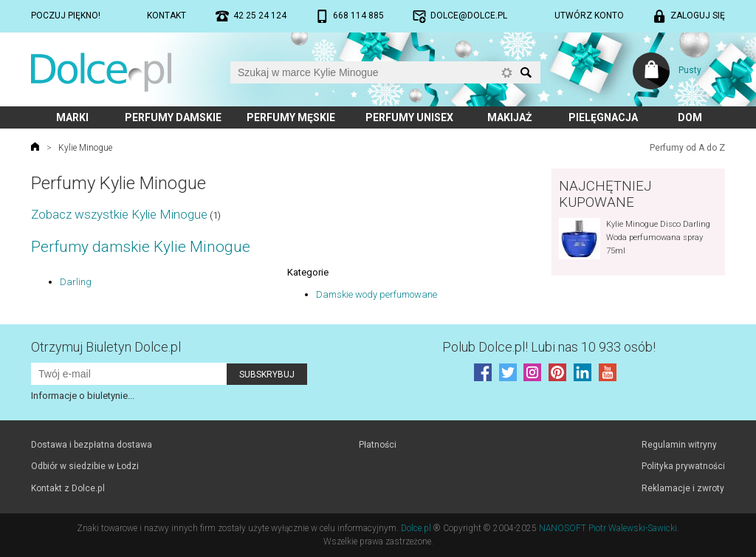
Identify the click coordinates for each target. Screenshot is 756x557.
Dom (690, 117)
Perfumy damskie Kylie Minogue (141, 247)
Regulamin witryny (679, 445)
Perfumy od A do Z (687, 148)
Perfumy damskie (173, 117)
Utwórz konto (589, 16)
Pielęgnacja (603, 117)
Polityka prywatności (683, 466)
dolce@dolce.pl (469, 16)
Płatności (378, 445)
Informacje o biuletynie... (83, 396)
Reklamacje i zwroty (683, 488)
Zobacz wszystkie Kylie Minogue (119, 214)
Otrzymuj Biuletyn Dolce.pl (106, 347)
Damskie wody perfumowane (377, 294)
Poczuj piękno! (66, 16)
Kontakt (166, 16)
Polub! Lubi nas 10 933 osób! (549, 347)
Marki (72, 117)
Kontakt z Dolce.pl (68, 488)
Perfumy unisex (409, 117)
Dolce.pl (416, 528)
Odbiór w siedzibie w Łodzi (85, 466)
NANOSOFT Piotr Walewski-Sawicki (608, 528)
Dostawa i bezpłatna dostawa (92, 445)
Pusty (690, 70)
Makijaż (510, 117)
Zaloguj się (698, 16)
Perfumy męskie (291, 117)
